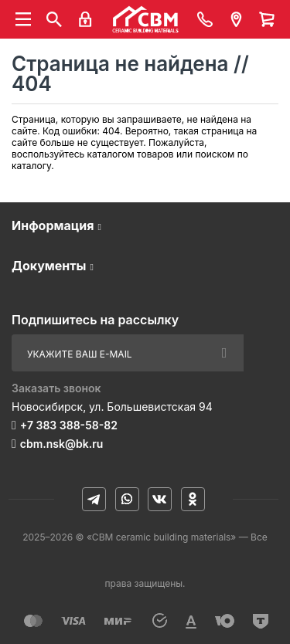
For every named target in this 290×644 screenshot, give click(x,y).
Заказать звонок (56, 388)
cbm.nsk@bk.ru (61, 444)
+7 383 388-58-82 (69, 425)
